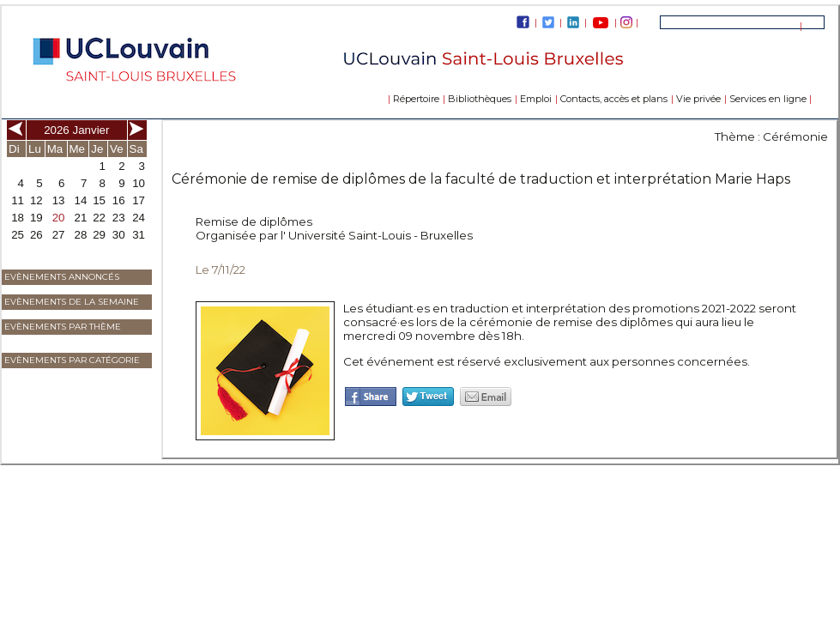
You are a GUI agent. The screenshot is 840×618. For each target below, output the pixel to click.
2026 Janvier (76, 130)
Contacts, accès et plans (614, 99)
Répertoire (416, 99)
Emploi (536, 99)
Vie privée (698, 99)
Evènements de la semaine (72, 302)
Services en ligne (768, 99)
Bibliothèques (480, 99)
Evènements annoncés (62, 277)
